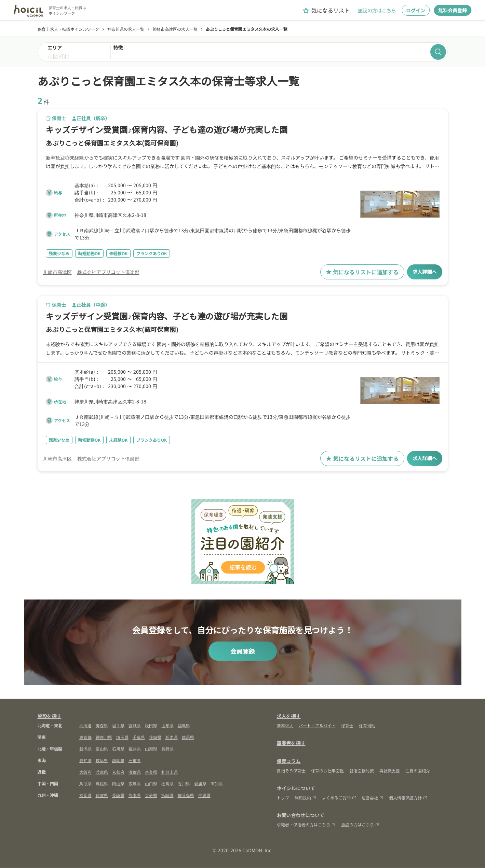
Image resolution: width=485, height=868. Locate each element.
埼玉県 (122, 737)
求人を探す (289, 716)
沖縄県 (204, 795)
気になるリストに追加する (359, 272)
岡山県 (118, 784)
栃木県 (172, 737)
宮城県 (135, 726)
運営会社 (373, 798)
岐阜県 (102, 761)
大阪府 (85, 772)
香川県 (184, 784)
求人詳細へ (423, 272)
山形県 (167, 726)
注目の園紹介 (418, 771)
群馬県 (188, 737)
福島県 (184, 726)
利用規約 (306, 798)
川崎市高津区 (57, 272)
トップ (283, 798)
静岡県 (118, 761)
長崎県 (118, 795)
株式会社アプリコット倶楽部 (108, 272)
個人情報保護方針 (408, 798)
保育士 (347, 726)
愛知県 (85, 761)
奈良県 (151, 772)
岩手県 (118, 726)
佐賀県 (102, 795)
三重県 (135, 761)
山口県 (151, 784)
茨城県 (155, 737)
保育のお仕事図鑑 (327, 771)
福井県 (135, 749)
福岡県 (85, 795)
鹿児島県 (186, 795)
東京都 (85, 737)
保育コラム (289, 761)
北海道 (85, 726)
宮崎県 (167, 795)
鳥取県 (85, 784)
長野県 (167, 749)
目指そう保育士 (291, 771)
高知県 (217, 784)
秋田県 (151, 726)
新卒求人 (285, 726)
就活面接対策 (362, 771)
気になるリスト (326, 10)
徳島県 (167, 784)
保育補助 (367, 726)
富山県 (102, 749)
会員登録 (243, 651)
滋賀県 (135, 772)
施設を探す (50, 716)
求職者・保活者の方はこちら (306, 825)
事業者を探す (291, 743)
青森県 (102, 726)
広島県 (135, 784)
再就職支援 (390, 771)
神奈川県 (104, 737)
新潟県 (85, 749)
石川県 (118, 749)
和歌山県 (170, 772)
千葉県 (139, 737)
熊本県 (135, 795)
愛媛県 (200, 784)
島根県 (102, 784)
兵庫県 (102, 772)
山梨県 (151, 749)
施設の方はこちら (377, 10)
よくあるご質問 (339, 798)
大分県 (151, 795)
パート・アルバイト (317, 726)
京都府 (118, 772)
